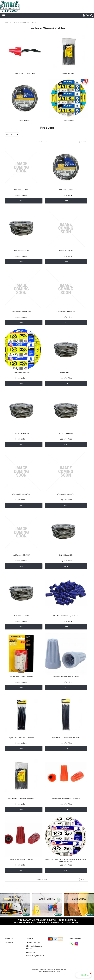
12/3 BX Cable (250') (21, 433)
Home (6, 22)
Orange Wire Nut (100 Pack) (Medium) (66, 798)
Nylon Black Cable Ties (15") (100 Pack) (66, 737)
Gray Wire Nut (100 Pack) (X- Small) (66, 677)
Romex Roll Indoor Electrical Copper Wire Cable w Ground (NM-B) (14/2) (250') (66, 860)
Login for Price (21, 195)
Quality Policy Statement (35, 956)
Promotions (9, 942)
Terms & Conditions (33, 942)
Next (85, 142)
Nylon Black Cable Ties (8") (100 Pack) (21, 798)
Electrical (14, 22)
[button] (83, 975)
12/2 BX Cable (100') (21, 190)
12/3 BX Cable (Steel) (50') (66, 494)
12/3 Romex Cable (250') (21, 555)
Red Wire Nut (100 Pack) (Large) (21, 859)
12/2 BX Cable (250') (21, 251)
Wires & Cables (25, 120)
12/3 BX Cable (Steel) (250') (21, 494)
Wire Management (69, 73)
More (21, 201)
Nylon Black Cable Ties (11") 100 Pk (21, 737)
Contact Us (9, 939)
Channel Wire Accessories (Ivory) (21, 677)
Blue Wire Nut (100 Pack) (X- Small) (66, 616)
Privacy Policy (31, 952)
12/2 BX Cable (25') (66, 190)
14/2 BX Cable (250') (21, 616)
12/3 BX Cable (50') (66, 433)
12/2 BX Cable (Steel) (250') (21, 312)
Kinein (58, 971)
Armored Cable (69, 120)
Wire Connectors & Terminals (25, 73)
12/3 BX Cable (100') (66, 372)
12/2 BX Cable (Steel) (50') (66, 312)
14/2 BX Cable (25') (66, 555)
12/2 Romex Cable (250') (21, 372)
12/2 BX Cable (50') (66, 251)
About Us (30, 939)
